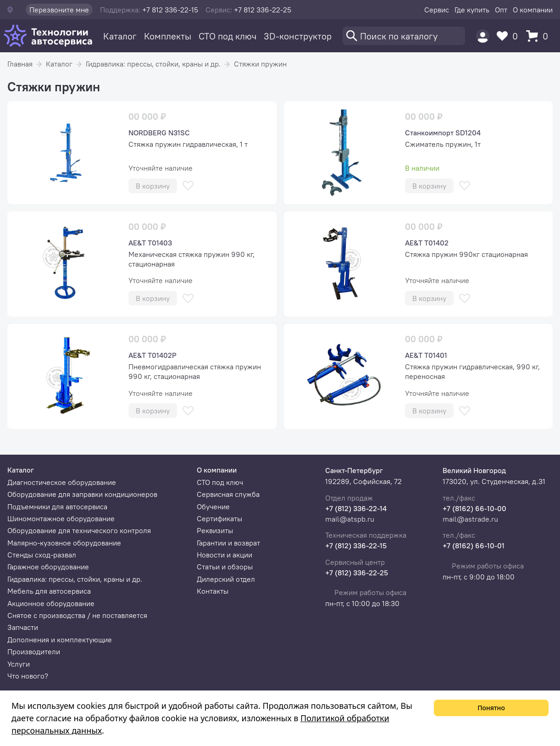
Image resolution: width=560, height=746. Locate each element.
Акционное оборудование (51, 603)
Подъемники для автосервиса (57, 507)
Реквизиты (215, 530)
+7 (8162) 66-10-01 (474, 546)
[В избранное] (188, 186)
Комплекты (168, 36)
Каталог (120, 36)
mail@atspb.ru (350, 519)
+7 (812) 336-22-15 (356, 546)
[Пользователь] (483, 36)
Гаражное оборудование (48, 567)
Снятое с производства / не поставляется (77, 615)
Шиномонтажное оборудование (61, 518)
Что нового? (28, 676)
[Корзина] (539, 36)
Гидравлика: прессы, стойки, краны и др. (153, 64)
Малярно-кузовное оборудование (64, 543)
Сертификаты (219, 518)
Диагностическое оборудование (62, 482)
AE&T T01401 (426, 355)
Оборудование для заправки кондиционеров (82, 494)
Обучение (213, 507)
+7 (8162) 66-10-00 (474, 508)
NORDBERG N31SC (159, 133)
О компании (533, 10)
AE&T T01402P (152, 355)
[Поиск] (404, 36)
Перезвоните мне (59, 10)
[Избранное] (510, 36)
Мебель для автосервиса (49, 591)
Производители (34, 651)
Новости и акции (225, 555)
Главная (20, 64)
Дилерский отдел (226, 579)
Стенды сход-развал (42, 555)
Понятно (491, 708)
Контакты (213, 591)
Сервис (437, 10)
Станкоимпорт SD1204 (443, 133)
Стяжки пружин (260, 64)
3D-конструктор (298, 36)
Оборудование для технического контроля (79, 530)
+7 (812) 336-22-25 (357, 573)
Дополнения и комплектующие (60, 640)
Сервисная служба (228, 494)
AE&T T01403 (150, 243)
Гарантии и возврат (228, 543)
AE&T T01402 (427, 243)
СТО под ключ (227, 36)
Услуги (19, 664)
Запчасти (23, 627)
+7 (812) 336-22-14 (356, 508)
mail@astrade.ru (470, 519)
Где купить (472, 10)
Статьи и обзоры (225, 567)
